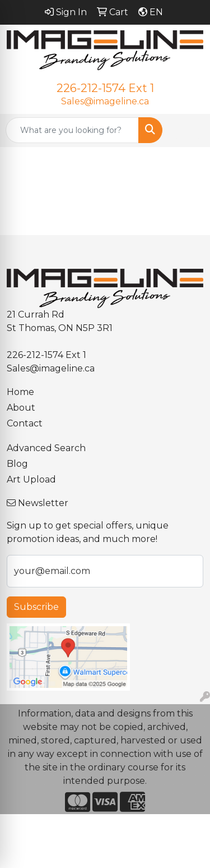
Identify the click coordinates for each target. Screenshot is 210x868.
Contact (25, 423)
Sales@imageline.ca (105, 101)
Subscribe (36, 607)
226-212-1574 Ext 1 (105, 88)
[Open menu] (188, 130)
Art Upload (31, 479)
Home (20, 392)
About (21, 408)
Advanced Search (46, 448)
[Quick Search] (72, 130)
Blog (17, 464)
